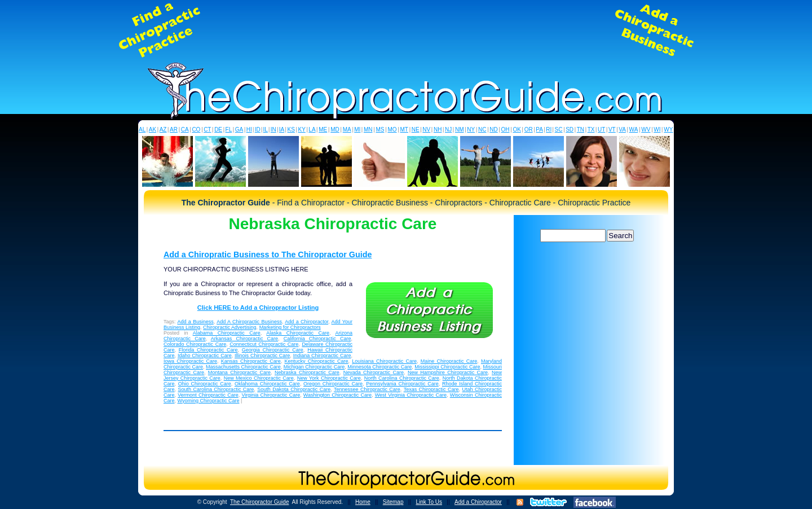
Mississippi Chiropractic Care (447, 367)
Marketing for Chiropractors (290, 327)
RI (549, 130)
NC (482, 130)
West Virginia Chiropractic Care (411, 395)
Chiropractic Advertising (230, 327)
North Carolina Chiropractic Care (402, 378)
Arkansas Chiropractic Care (244, 339)
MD (335, 130)
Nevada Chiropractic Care (374, 372)
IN (273, 130)
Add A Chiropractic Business (249, 322)
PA (539, 130)
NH (438, 130)
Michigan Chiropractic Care (314, 367)
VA (622, 130)
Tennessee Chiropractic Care (367, 389)
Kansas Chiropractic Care (251, 361)
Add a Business (195, 322)
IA (282, 130)
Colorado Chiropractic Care (195, 344)
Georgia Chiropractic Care (273, 350)
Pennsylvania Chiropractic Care (402, 384)
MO (392, 130)
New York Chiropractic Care (329, 378)
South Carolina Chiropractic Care (216, 389)
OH (506, 130)
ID (258, 130)
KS (291, 130)
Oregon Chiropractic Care (333, 384)
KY (301, 130)
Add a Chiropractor (306, 322)
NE (416, 130)
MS (380, 130)
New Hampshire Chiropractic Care (448, 372)
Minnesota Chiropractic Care (379, 367)
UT (601, 130)
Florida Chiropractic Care (208, 350)
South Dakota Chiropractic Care (294, 389)
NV (426, 130)
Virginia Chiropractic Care (271, 395)
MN (368, 130)
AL (142, 130)
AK (153, 130)
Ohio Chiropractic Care (205, 384)
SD (570, 130)
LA (312, 130)
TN (581, 130)
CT (207, 130)
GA (239, 130)
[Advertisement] (406, 30)
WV (646, 130)
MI (357, 130)
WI (657, 130)
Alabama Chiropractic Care (227, 333)
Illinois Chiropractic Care (262, 356)
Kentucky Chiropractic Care (317, 361)
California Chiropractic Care (317, 339)
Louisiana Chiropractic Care (384, 361)
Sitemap (393, 502)
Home (363, 502)
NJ (448, 130)
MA (347, 130)
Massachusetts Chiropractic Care (243, 367)
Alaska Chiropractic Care (298, 333)
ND (493, 130)
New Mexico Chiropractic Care (259, 378)
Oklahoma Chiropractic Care (267, 384)
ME (323, 130)
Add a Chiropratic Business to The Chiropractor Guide (268, 254)
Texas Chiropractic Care (431, 389)
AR (174, 130)
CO (196, 130)
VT (612, 130)
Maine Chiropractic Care (449, 361)
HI (249, 130)
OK (517, 130)
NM (460, 130)
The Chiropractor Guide (260, 502)
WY (668, 130)
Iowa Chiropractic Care (190, 361)
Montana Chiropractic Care (239, 372)
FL (229, 130)
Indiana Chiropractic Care (322, 356)
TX (591, 130)
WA (634, 130)
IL (266, 130)
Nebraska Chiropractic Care (307, 372)
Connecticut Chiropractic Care (264, 344)
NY (471, 130)
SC (559, 130)
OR (529, 130)
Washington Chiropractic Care (337, 395)
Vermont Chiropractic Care (208, 395)
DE (218, 130)
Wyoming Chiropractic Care (209, 401)
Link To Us (429, 502)
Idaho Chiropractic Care (205, 356)
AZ (163, 130)
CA (185, 130)
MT (404, 130)
